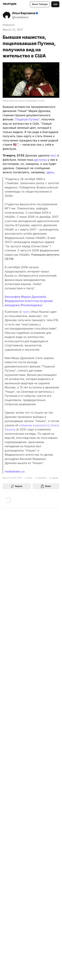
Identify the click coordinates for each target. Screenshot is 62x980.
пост (53, 155)
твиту (26, 312)
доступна (40, 160)
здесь (50, 172)
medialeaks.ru (15, 471)
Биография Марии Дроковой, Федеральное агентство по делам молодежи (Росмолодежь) (29, 301)
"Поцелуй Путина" (27, 119)
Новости (9, 25)
